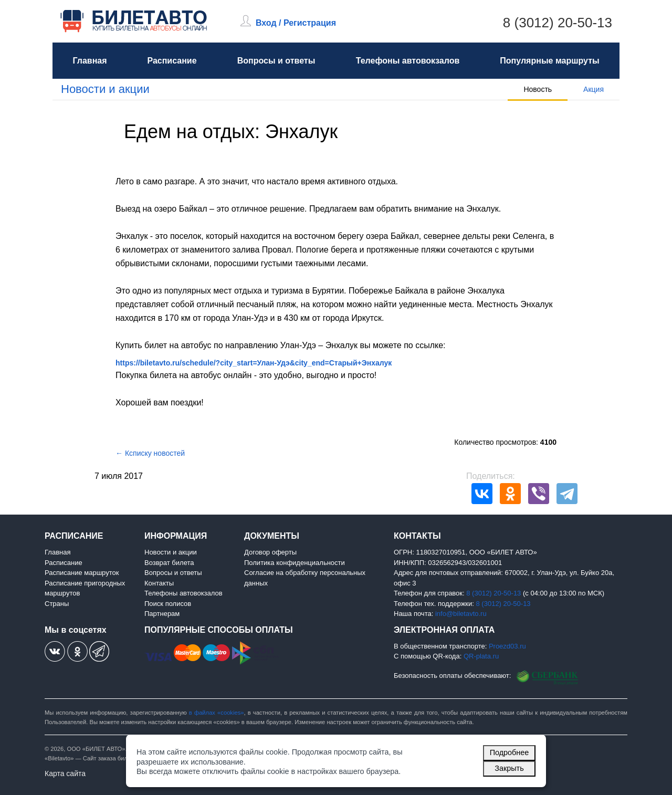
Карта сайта (65, 773)
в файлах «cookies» (217, 713)
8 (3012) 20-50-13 (558, 23)
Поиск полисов (168, 604)
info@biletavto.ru (461, 614)
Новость (538, 89)
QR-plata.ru (481, 656)
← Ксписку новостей (150, 453)
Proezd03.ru (507, 646)
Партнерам (162, 614)
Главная (90, 61)
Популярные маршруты (549, 61)
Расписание (172, 61)
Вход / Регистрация (296, 23)
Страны (57, 604)
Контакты (159, 583)
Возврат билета (169, 563)
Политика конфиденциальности (295, 563)
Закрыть (509, 768)
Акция (594, 89)
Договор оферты (270, 552)
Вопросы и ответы (276, 61)
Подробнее (510, 752)
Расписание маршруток (82, 573)
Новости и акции (105, 89)
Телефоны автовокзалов (408, 61)
